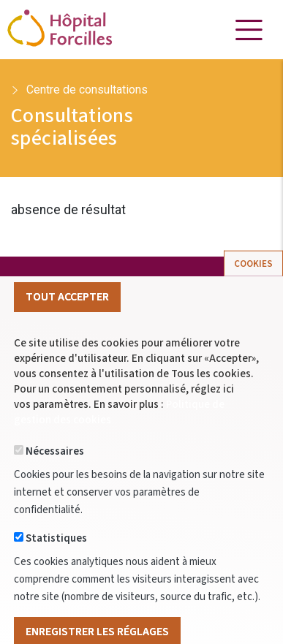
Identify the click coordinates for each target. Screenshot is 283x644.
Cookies (253, 287)
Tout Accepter (67, 319)
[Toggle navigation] (249, 30)
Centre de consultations (87, 90)
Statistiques (56, 562)
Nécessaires (55, 475)
